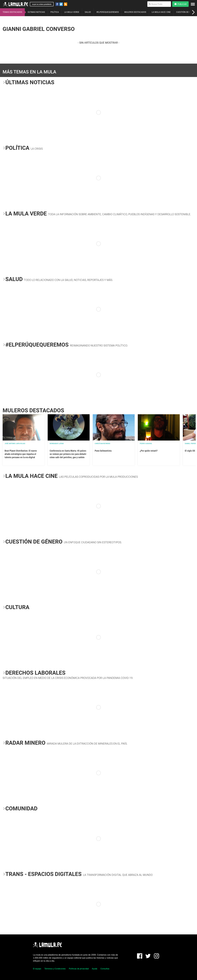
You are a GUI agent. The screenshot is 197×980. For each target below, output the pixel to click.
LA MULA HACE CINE (161, 12)
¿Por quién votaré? (149, 451)
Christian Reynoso (102, 444)
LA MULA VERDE (72, 12)
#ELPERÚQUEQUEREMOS (108, 12)
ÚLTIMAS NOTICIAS (36, 12)
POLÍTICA (55, 12)
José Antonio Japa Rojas (15, 444)
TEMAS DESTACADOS (12, 12)
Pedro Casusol (146, 444)
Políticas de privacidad (79, 969)
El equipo (37, 969)
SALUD (88, 12)
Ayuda (95, 969)
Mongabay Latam (57, 444)
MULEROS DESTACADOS (135, 12)
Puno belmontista (103, 451)
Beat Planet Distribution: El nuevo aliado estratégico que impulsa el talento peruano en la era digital (21, 454)
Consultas (105, 969)
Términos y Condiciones (55, 969)
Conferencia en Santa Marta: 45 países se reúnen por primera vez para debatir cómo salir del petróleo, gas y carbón (68, 454)
